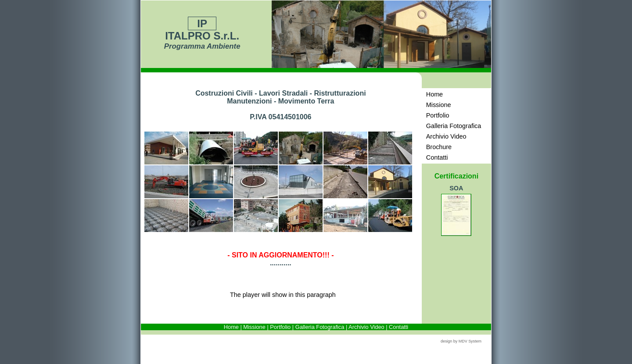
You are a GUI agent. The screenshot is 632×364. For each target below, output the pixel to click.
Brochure (439, 147)
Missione (254, 327)
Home (231, 327)
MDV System (470, 341)
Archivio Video (366, 327)
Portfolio (280, 327)
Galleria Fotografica (320, 327)
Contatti (399, 327)
